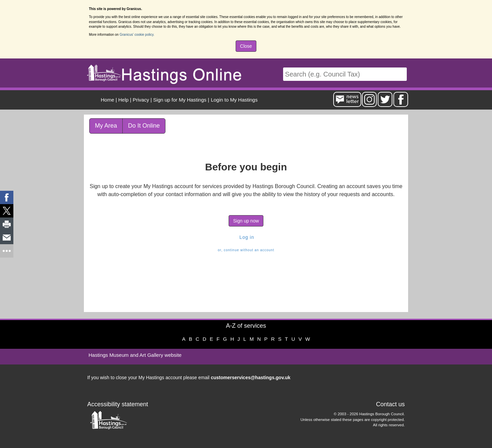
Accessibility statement (118, 404)
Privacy (141, 100)
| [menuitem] (109, 100)
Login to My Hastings (234, 100)
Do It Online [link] (144, 126)
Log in (246, 237)
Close (246, 46)
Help (124, 100)
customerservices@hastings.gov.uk (251, 378)
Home (108, 100)
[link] (7, 197)
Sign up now (246, 221)
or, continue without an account (246, 250)
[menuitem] (233, 100)
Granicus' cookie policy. (137, 35)
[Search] (345, 74)
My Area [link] (106, 126)
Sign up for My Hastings (180, 100)
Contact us (390, 404)
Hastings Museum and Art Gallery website (135, 355)
